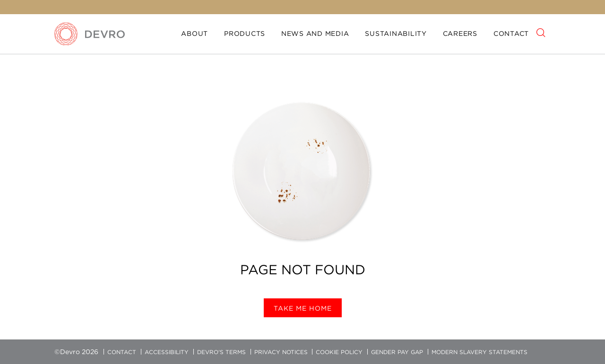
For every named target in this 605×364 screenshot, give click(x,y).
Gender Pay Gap (397, 352)
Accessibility (167, 352)
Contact (511, 34)
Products (245, 34)
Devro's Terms (221, 352)
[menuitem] (194, 34)
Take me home (303, 308)
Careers (460, 34)
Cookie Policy (339, 352)
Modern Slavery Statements (480, 352)
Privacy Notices (281, 352)
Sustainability (396, 34)
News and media (315, 34)
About (194, 34)
